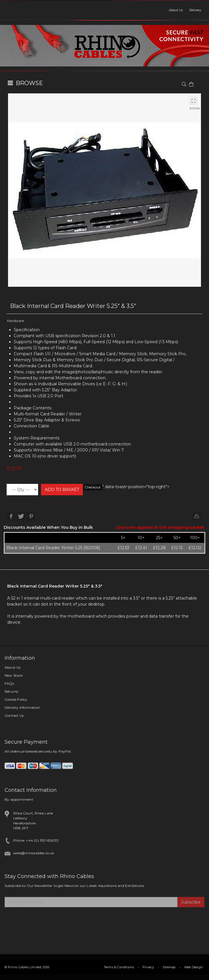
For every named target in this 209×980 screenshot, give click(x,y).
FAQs (9, 683)
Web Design (194, 967)
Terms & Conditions (119, 967)
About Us (176, 10)
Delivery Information (22, 707)
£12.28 (159, 548)
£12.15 (177, 548)
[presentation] (48, 921)
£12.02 (195, 548)
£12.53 (123, 548)
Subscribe (191, 902)
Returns (11, 691)
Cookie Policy (16, 699)
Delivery (195, 10)
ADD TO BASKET (62, 490)
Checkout (93, 487)
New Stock (14, 675)
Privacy (148, 967)
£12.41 (141, 548)
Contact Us (14, 715)
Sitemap (169, 967)
